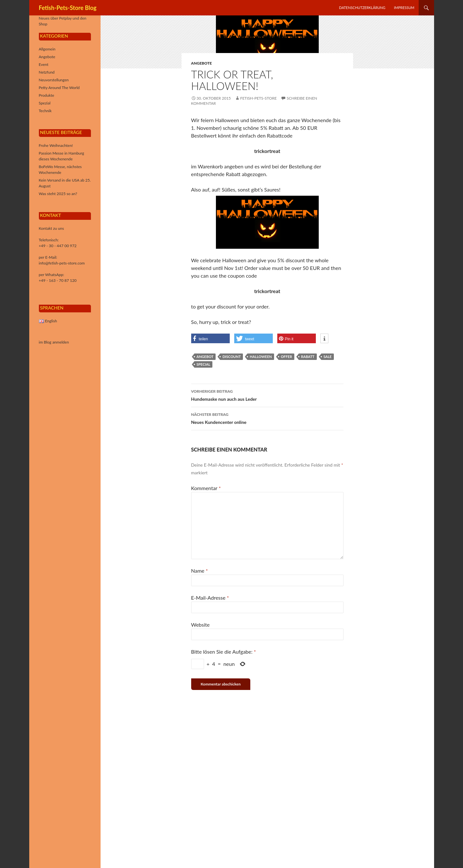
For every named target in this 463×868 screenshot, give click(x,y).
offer (286, 357)
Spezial (45, 103)
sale (328, 357)
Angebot (205, 357)
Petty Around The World (59, 88)
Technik (45, 111)
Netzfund (47, 72)
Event (44, 64)
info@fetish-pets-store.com (62, 263)
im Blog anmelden (54, 342)
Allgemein (47, 49)
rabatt (308, 357)
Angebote (202, 63)
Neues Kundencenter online (267, 418)
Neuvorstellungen (54, 80)
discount (231, 357)
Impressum (404, 8)
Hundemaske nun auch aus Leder (267, 395)
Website (200, 625)
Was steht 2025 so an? (58, 194)
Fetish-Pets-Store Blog (68, 8)
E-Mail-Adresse (210, 598)
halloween (261, 357)
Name (200, 571)
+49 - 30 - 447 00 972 (58, 246)
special (204, 364)
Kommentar (206, 488)
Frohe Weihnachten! (56, 145)
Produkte (47, 95)
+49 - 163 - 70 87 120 (58, 280)
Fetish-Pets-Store (258, 98)
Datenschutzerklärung (362, 8)
